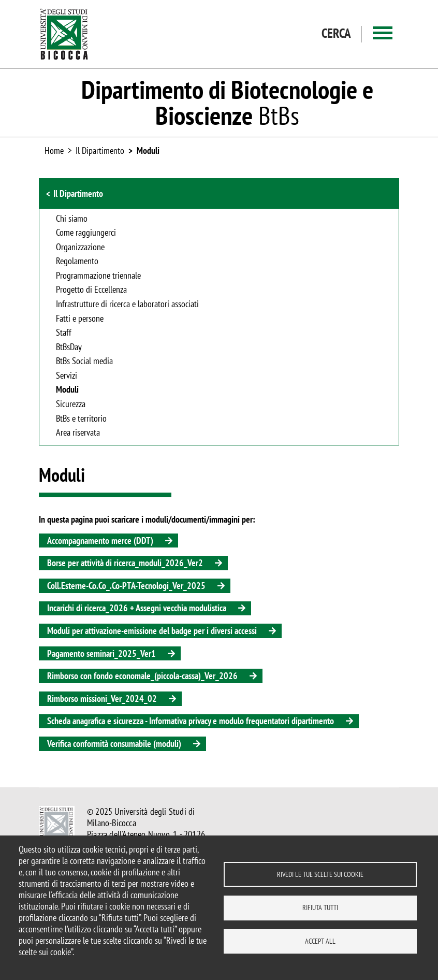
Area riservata (78, 433)
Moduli (148, 150)
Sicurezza (71, 405)
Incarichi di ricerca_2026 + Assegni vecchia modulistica (137, 608)
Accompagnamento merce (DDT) (100, 541)
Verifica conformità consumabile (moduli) (114, 744)
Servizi (67, 376)
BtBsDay (69, 348)
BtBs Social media (84, 362)
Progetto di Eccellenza (91, 290)
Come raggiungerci (86, 233)
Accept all (320, 941)
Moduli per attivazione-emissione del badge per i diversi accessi (152, 631)
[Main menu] (383, 34)
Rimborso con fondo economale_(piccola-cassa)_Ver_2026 (142, 676)
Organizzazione (80, 248)
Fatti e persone (80, 319)
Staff (64, 333)
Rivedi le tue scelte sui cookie (320, 874)
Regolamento (77, 262)
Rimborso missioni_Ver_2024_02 (102, 698)
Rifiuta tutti (320, 907)
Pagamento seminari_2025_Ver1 (101, 653)
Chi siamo (72, 219)
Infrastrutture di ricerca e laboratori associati (127, 305)
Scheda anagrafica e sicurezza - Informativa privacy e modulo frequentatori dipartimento (191, 721)
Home (54, 150)
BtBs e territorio (81, 419)
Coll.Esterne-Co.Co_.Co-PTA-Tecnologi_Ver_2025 (126, 586)
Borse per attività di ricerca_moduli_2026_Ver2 (125, 563)
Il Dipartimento (78, 193)
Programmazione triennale (98, 276)
